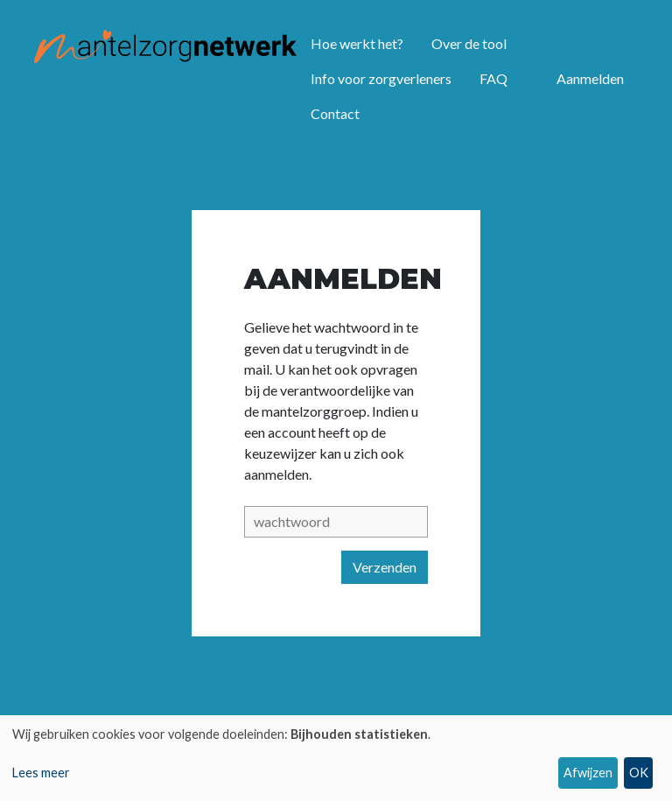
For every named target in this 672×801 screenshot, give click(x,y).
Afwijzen (588, 773)
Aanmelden (590, 78)
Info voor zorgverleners (381, 78)
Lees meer (41, 773)
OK (639, 773)
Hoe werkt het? (357, 43)
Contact (335, 113)
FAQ (493, 78)
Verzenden (385, 567)
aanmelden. (278, 474)
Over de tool (469, 43)
